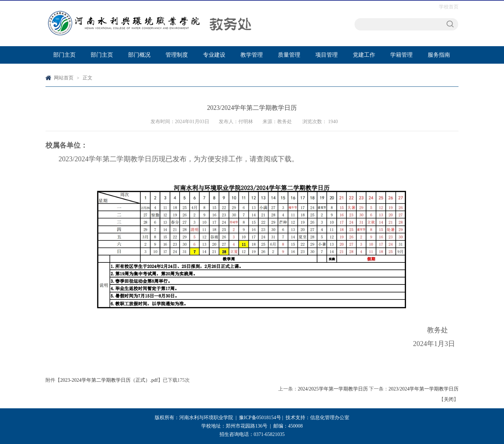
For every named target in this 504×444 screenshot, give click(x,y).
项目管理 (327, 55)
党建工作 (364, 55)
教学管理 (252, 55)
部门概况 (139, 55)
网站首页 (64, 78)
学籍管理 (401, 55)
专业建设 (214, 55)
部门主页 (64, 55)
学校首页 (449, 7)
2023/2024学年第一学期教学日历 (423, 389)
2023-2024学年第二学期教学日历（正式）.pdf (109, 380)
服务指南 (439, 55)
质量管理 (289, 55)
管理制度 (177, 55)
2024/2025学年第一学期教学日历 (333, 389)
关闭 (449, 399)
